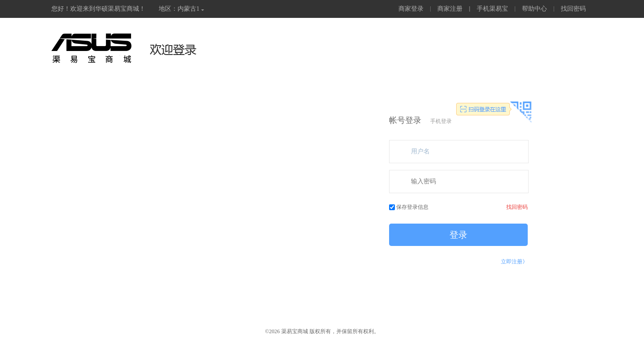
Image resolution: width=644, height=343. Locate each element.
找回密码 (573, 9)
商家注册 (450, 9)
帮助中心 (534, 9)
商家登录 (411, 9)
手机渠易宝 (492, 9)
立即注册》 (514, 262)
